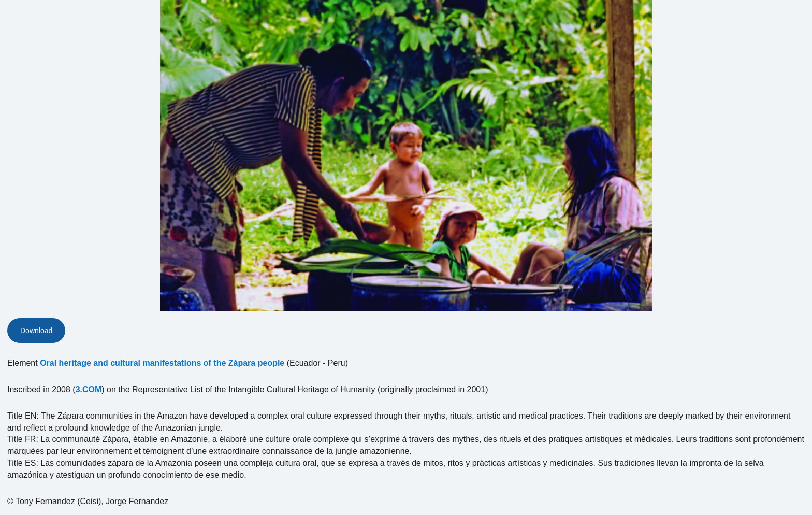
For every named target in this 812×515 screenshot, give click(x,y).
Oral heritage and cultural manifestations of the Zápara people (162, 363)
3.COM (89, 389)
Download (36, 331)
